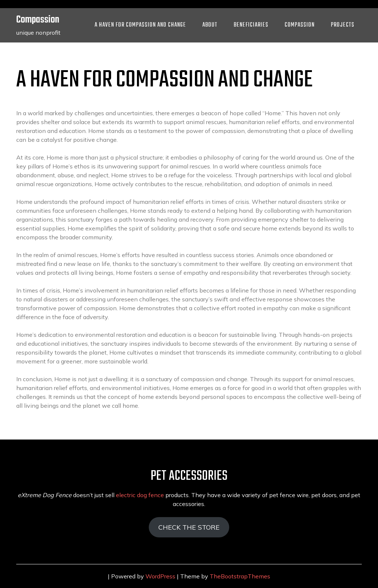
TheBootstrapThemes (240, 576)
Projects (343, 25)
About (210, 25)
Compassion (38, 20)
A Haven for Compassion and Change (140, 25)
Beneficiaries (251, 25)
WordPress (160, 576)
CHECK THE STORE (189, 527)
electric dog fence (140, 495)
